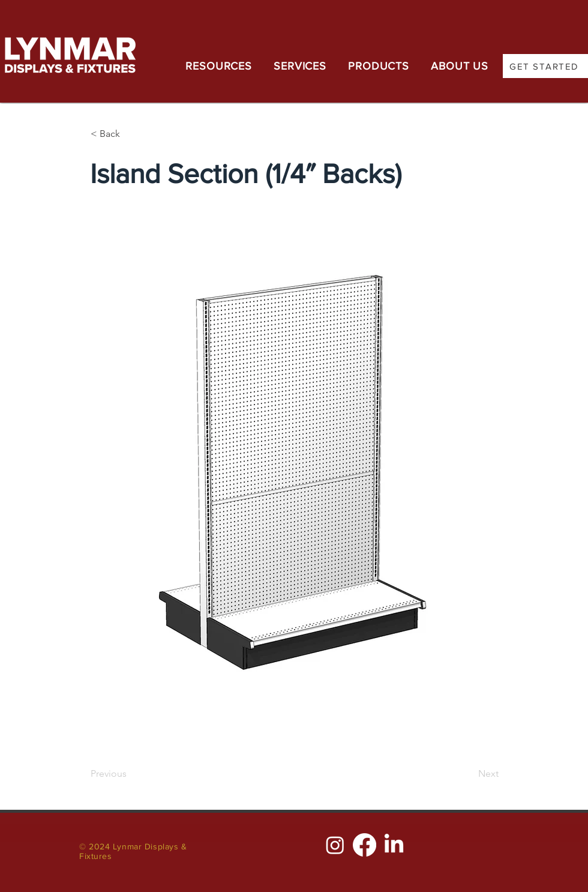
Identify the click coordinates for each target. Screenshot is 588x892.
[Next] (469, 774)
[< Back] (130, 134)
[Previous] (130, 774)
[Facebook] (364, 845)
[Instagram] (335, 845)
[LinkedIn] (394, 845)
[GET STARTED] (545, 66)
